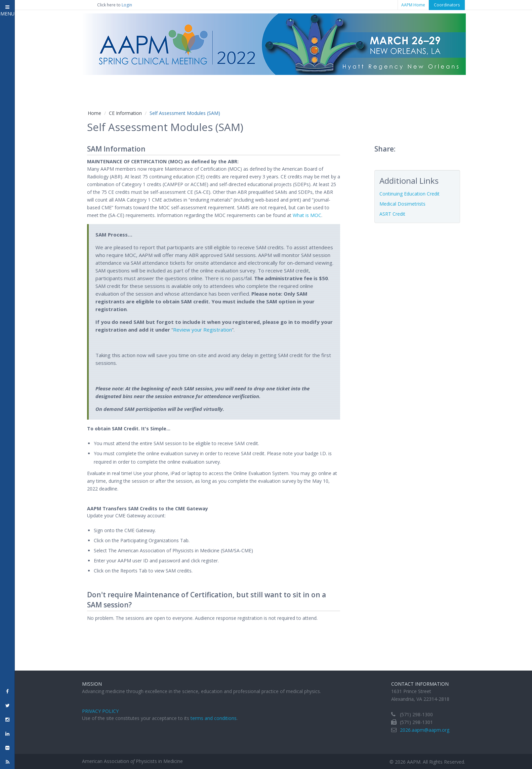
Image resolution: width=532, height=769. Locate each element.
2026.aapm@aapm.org (425, 730)
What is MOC (307, 215)
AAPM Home (413, 5)
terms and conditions (214, 718)
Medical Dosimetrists (402, 204)
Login (127, 5)
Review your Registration (202, 330)
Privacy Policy (100, 711)
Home (94, 113)
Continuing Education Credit (410, 194)
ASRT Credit (392, 214)
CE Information (125, 113)
